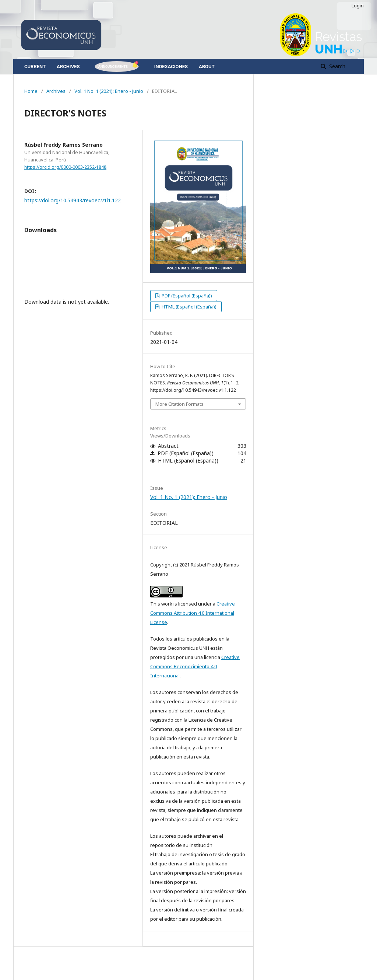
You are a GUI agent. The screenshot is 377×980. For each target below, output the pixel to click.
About (207, 67)
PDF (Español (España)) (186, 296)
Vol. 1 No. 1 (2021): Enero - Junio (109, 91)
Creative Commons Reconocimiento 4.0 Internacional (195, 666)
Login (358, 6)
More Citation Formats (179, 404)
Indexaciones (171, 67)
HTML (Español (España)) (188, 307)
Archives (68, 67)
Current (35, 67)
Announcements (112, 66)
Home (31, 91)
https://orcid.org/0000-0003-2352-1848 (65, 167)
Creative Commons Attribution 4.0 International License (193, 613)
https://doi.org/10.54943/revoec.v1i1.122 (73, 200)
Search (337, 66)
